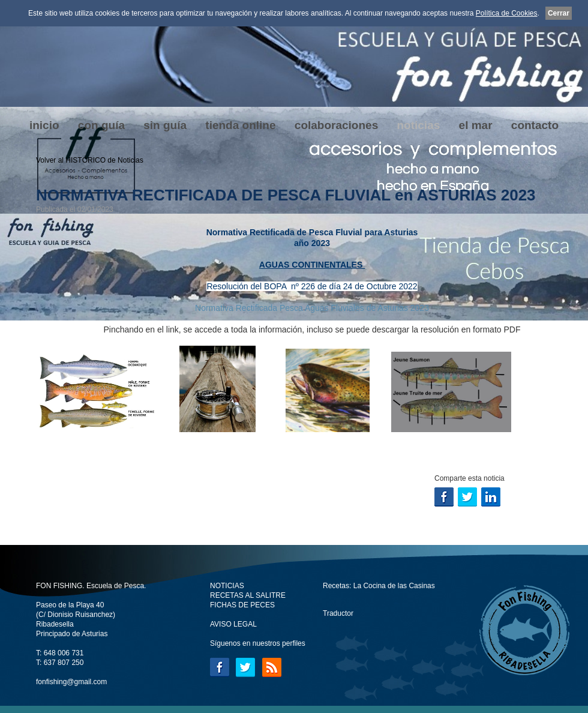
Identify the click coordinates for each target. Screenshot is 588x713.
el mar (476, 125)
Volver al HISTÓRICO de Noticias (90, 160)
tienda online (240, 125)
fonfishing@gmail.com (71, 682)
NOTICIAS (227, 586)
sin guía (165, 125)
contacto (535, 125)
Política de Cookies (507, 13)
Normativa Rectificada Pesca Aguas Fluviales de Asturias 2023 (312, 308)
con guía (101, 125)
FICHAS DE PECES (242, 605)
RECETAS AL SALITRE (248, 595)
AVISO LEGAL (233, 624)
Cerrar (559, 13)
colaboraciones (336, 125)
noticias (418, 125)
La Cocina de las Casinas (394, 586)
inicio (44, 125)
